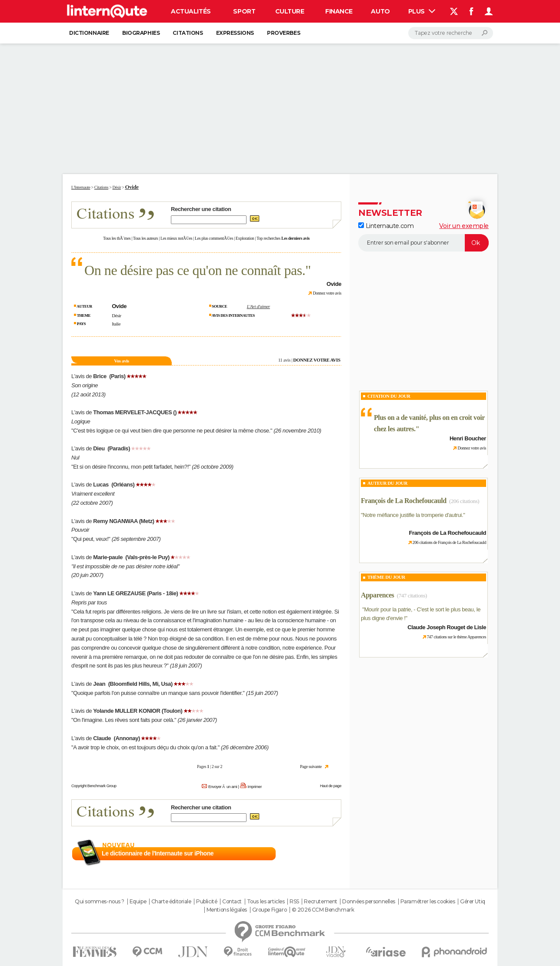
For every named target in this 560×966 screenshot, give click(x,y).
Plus (422, 11)
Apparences (377, 595)
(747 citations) (412, 595)
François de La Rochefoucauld (404, 501)
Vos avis (121, 361)
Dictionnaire (89, 33)
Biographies (141, 33)
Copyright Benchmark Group (94, 786)
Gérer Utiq (473, 902)
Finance (339, 11)
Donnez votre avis (327, 293)
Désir (117, 315)
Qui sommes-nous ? (100, 902)
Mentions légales (227, 910)
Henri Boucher (468, 438)
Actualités (191, 11)
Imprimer (255, 787)
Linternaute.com (386, 226)
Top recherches (268, 238)
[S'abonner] (423, 243)
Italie (116, 324)
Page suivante (311, 766)
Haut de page (331, 786)
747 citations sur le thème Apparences (457, 637)
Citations (188, 33)
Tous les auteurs (146, 238)
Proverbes (283, 33)
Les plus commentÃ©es (214, 238)
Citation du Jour (389, 396)
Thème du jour (386, 577)
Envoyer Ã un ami (223, 787)
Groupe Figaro (270, 910)
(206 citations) (464, 501)
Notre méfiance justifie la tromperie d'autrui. (413, 515)
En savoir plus (322, 854)
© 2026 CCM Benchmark (323, 910)
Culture (290, 11)
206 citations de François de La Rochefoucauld (449, 542)
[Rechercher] (451, 33)
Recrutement (320, 902)
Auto (380, 11)
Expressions (235, 33)
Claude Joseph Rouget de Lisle (447, 627)
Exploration (245, 238)
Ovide (132, 187)
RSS (294, 902)
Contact (232, 902)
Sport (244, 11)
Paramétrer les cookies (428, 902)
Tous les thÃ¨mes (117, 238)
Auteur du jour (387, 483)
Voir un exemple (464, 226)
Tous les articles (266, 902)
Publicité (207, 902)
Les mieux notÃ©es (176, 238)
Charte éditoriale (171, 902)
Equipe (138, 902)
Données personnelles (369, 902)
